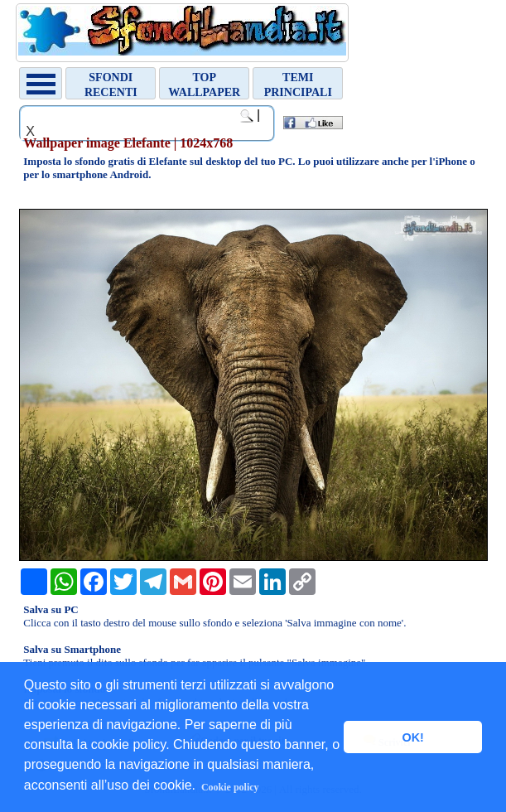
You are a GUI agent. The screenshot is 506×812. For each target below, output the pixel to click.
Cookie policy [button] (230, 787)
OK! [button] (412, 737)
